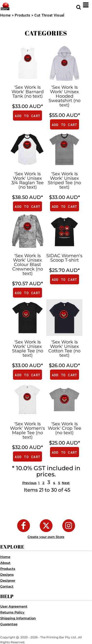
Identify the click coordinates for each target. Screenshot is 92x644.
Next (66, 483)
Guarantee (9, 624)
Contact (7, 586)
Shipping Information (18, 618)
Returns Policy (12, 612)
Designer (8, 580)
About (5, 563)
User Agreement (14, 606)
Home (5, 15)
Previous (29, 483)
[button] (79, 5)
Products (22, 15)
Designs (7, 574)
